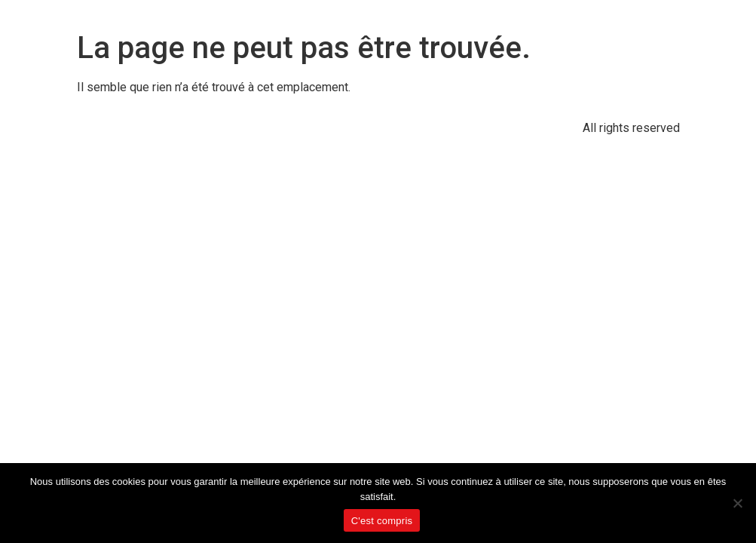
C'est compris (382, 521)
